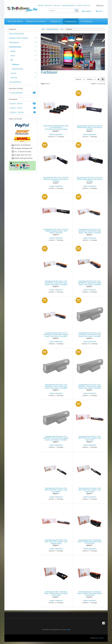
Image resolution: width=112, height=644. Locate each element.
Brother (24, 51)
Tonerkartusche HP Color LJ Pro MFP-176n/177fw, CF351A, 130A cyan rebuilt (56, 490)
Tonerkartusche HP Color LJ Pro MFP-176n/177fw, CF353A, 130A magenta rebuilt (56, 542)
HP (24, 60)
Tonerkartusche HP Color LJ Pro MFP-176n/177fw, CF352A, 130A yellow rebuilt (90, 490)
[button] (98, 79)
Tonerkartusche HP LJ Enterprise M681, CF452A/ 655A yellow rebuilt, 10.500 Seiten (90, 593)
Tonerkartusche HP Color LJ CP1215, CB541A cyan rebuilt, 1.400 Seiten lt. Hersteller (56, 179)
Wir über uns (86, 5)
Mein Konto (57, 5)
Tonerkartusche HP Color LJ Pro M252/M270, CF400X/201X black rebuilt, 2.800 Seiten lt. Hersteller (90, 231)
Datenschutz (48, 5)
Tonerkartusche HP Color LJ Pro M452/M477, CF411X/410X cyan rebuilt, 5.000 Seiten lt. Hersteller (56, 386)
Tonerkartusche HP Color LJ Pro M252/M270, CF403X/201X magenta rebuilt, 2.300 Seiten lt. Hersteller (56, 335)
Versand (68, 630)
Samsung (24, 77)
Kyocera (24, 73)
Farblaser (16, 64)
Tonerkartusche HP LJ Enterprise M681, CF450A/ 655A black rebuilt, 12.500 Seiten (90, 542)
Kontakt (79, 5)
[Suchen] (61, 11)
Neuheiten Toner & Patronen (36, 21)
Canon (24, 55)
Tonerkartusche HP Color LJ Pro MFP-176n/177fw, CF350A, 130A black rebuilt (90, 438)
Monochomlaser (18, 69)
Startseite (40, 5)
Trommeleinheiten (87, 21)
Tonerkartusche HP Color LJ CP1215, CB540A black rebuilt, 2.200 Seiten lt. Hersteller (90, 127)
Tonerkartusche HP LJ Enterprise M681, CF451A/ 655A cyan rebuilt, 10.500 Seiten (56, 593)
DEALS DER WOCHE (15, 21)
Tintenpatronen (56, 21)
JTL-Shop (100, 638)
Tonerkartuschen (71, 21)
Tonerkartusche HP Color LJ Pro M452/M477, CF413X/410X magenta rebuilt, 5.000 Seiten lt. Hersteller (56, 438)
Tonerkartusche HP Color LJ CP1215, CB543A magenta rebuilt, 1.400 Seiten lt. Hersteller (56, 231)
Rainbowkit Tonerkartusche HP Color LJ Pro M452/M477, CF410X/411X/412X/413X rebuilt (56, 127)
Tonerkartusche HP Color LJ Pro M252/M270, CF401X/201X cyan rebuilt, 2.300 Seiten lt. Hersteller (56, 283)
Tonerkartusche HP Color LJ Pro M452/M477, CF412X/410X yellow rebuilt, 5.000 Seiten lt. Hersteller (90, 386)
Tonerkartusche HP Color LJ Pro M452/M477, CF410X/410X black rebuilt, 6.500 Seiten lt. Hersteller (90, 335)
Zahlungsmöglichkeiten (68, 5)
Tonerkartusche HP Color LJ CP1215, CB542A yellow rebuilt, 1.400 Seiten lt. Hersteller (90, 179)
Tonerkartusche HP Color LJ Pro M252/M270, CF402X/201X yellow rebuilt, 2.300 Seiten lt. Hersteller (90, 283)
